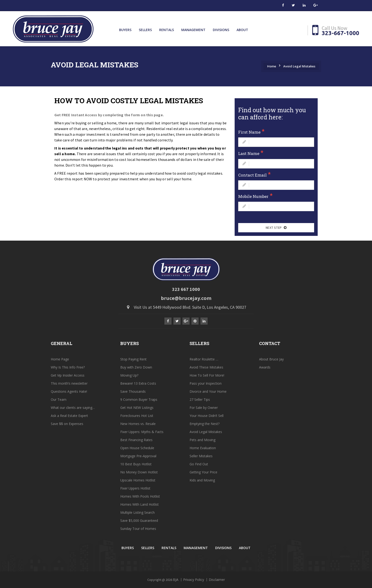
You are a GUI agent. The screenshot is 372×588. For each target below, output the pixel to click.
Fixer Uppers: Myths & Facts (142, 432)
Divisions (221, 30)
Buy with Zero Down (136, 367)
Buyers (125, 30)
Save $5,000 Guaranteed (139, 520)
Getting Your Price (203, 472)
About (242, 30)
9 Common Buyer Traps (139, 399)
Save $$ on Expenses (67, 424)
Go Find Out (199, 464)
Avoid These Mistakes (206, 367)
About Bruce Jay (271, 359)
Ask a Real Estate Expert (69, 416)
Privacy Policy (194, 580)
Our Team (59, 399)
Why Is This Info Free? (68, 367)
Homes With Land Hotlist (139, 504)
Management (193, 30)
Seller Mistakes (201, 456)
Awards (265, 367)
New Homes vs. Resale (138, 424)
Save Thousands (133, 391)
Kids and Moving (202, 480)
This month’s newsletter (69, 383)
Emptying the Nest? (205, 424)
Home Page (60, 359)
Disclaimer (217, 580)
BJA (176, 580)
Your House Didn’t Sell (207, 416)
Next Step (276, 228)
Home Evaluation (203, 448)
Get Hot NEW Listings (137, 408)
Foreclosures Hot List (137, 416)
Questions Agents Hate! (69, 391)
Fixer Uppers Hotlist (135, 488)
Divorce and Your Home (208, 391)
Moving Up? (129, 375)
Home (272, 66)
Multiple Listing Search (137, 512)
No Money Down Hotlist (139, 472)
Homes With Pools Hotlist (140, 496)
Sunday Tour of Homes (138, 529)
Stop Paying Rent (133, 359)
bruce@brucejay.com (186, 298)
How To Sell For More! (207, 375)
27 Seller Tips (200, 399)
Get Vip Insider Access (68, 375)
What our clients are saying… (73, 408)
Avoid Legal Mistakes (299, 66)
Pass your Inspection (206, 383)
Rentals (167, 30)
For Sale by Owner (204, 408)
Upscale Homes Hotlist (138, 480)
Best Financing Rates (136, 440)
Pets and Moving (202, 440)
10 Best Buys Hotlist (136, 464)
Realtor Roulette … (204, 359)
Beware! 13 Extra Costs (138, 383)
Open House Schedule (137, 448)
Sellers (145, 30)
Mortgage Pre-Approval (138, 456)
